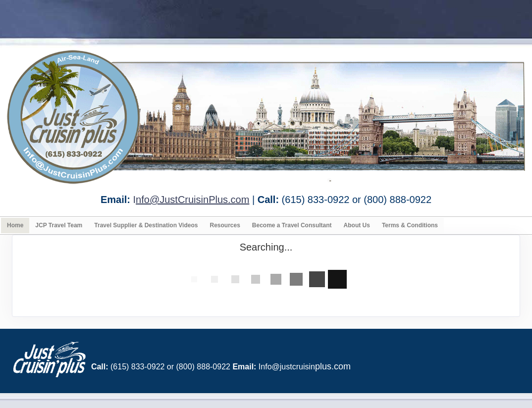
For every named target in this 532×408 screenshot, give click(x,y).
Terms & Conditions (410, 225)
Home (15, 225)
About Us (357, 225)
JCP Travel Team (59, 225)
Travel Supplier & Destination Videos (146, 225)
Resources (225, 225)
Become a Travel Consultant (292, 225)
